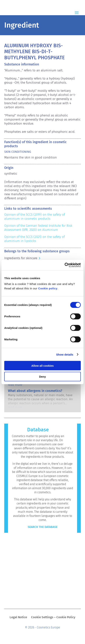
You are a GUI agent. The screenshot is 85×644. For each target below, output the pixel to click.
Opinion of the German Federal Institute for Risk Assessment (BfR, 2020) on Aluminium (39, 228)
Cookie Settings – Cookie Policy (53, 618)
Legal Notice (18, 618)
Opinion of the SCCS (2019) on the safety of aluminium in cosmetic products (35, 217)
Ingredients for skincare (21, 258)
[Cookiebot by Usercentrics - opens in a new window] (65, 265)
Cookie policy (48, 288)
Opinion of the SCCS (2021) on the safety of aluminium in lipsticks (35, 239)
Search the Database (43, 527)
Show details (65, 354)
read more (15, 385)
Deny (43, 376)
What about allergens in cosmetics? (35, 391)
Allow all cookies (43, 366)
